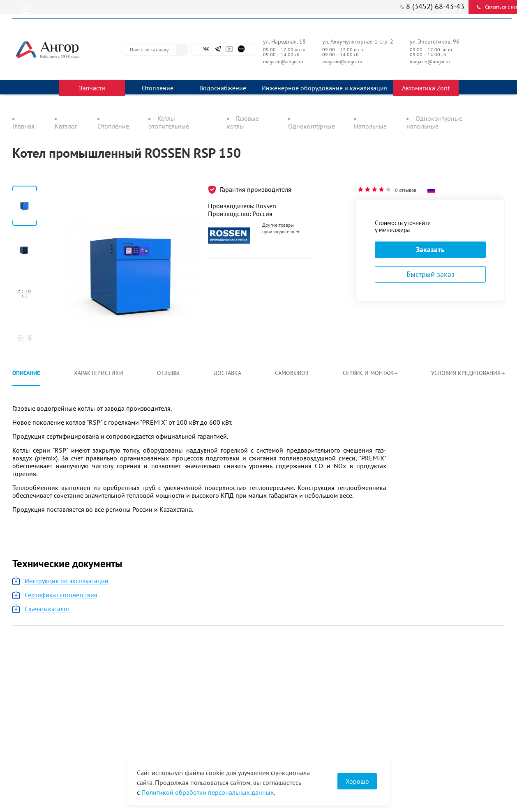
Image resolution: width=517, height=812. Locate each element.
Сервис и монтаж (370, 373)
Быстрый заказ (430, 274)
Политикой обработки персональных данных (208, 792)
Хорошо (357, 781)
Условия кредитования (468, 373)
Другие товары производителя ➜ (281, 228)
